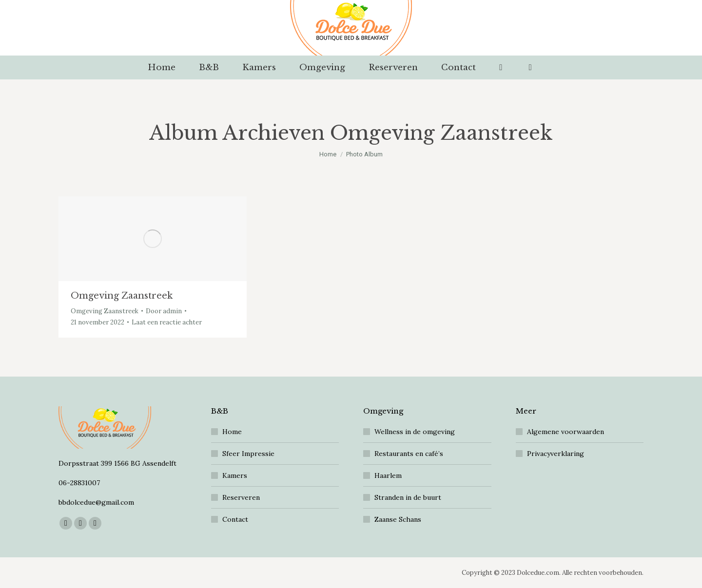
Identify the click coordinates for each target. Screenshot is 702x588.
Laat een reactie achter (167, 322)
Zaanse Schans (398, 519)
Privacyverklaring (556, 454)
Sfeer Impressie (248, 454)
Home (232, 432)
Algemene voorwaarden (565, 432)
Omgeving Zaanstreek (122, 296)
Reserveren (241, 497)
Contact (235, 519)
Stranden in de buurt (408, 497)
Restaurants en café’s (409, 454)
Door (164, 311)
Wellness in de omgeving (415, 432)
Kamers (235, 475)
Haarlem (388, 475)
